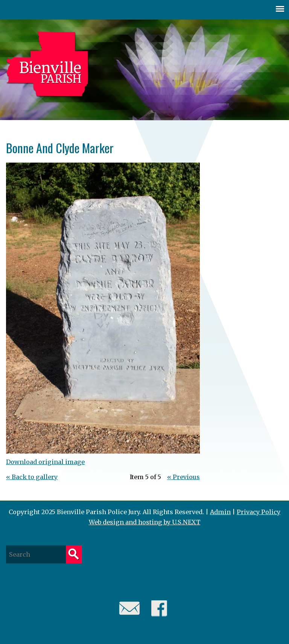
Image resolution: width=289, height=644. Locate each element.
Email (130, 608)
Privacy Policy (259, 512)
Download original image (45, 462)
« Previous (183, 477)
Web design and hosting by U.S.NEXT (145, 522)
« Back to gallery (32, 477)
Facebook (159, 608)
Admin (220, 512)
